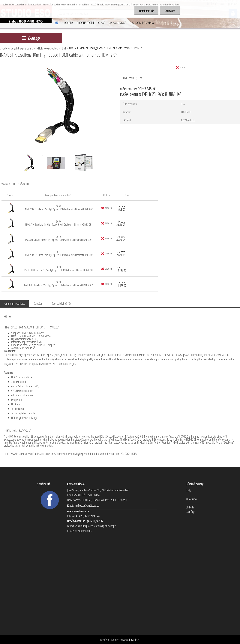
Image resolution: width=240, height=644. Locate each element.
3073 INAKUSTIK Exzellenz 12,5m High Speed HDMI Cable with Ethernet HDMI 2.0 (58, 269)
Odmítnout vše (146, 11)
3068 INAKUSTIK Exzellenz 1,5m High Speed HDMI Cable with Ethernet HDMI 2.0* (59, 208)
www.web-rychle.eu (130, 640)
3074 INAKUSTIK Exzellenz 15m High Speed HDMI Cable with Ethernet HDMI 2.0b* (59, 284)
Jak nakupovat (191, 499)
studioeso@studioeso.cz (87, 506)
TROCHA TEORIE (86, 23)
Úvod (3, 48)
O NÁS (102, 23)
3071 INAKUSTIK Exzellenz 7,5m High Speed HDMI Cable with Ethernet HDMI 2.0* (59, 253)
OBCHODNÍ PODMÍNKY (142, 23)
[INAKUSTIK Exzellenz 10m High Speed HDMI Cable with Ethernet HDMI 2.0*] (56, 65)
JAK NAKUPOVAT (117, 23)
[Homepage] (55, 22)
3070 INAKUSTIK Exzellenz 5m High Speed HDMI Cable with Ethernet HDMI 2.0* (58, 238)
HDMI (63, 48)
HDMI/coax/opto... (48, 48)
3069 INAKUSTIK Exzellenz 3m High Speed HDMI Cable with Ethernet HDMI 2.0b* (59, 223)
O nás (188, 491)
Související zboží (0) (61, 304)
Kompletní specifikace (14, 304)
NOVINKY (68, 23)
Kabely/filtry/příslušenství (22, 48)
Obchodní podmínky (190, 509)
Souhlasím (170, 11)
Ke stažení (38, 304)
